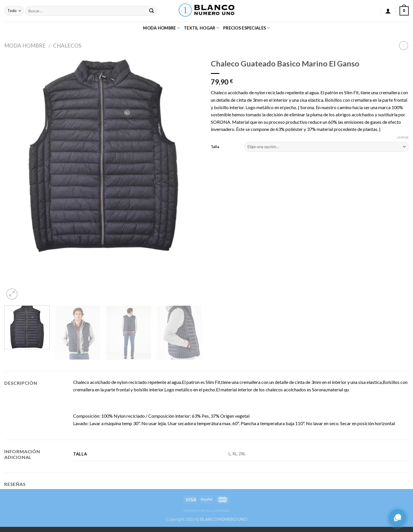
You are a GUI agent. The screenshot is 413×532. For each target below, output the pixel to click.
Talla (215, 147)
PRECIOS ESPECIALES (247, 28)
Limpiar (403, 137)
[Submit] (152, 11)
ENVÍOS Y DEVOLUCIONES (206, 511)
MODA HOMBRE (161, 28)
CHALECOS (67, 46)
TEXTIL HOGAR (201, 28)
